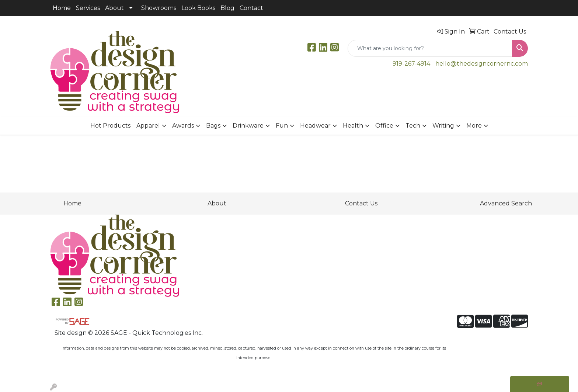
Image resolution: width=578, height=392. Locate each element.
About (114, 8)
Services (88, 8)
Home (62, 8)
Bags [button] (213, 126)
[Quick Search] (430, 48)
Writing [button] (443, 126)
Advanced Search (506, 203)
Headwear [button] (315, 126)
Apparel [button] (148, 126)
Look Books (198, 8)
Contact (251, 8)
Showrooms (159, 8)
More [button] (474, 126)
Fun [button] (282, 126)
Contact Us (361, 203)
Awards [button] (183, 126)
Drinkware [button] (248, 126)
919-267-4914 (411, 64)
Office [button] (384, 126)
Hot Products (110, 126)
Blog (227, 8)
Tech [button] (413, 126)
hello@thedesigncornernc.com (482, 64)
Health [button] (353, 126)
